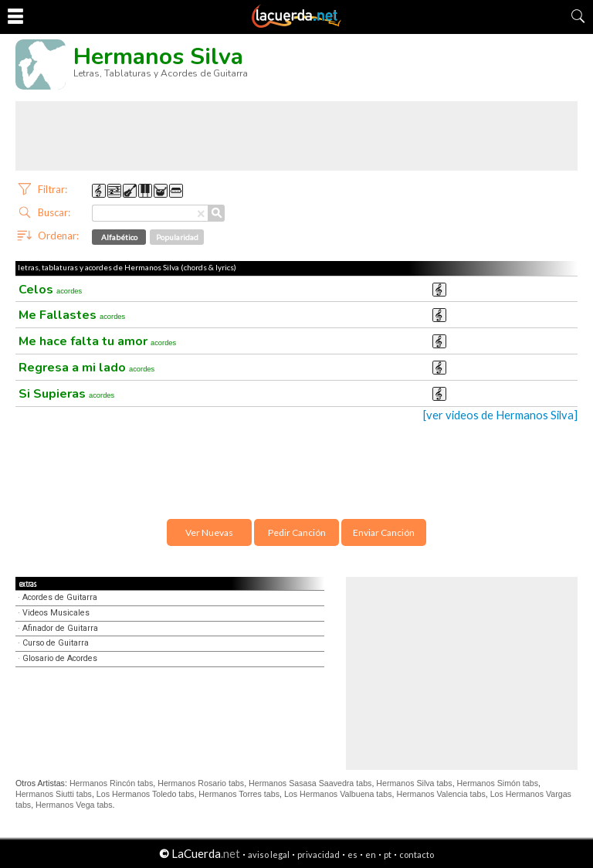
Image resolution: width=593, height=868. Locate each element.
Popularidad (177, 237)
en (371, 854)
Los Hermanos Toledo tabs (146, 794)
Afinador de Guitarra (60, 628)
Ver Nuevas (209, 532)
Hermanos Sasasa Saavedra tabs (310, 783)
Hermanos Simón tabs (498, 783)
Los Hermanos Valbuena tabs (338, 794)
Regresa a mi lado (86, 368)
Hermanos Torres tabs (239, 794)
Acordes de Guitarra (60, 597)
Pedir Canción (297, 532)
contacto (417, 854)
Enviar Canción (384, 532)
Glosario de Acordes (60, 658)
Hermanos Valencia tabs (441, 794)
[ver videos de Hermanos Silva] (500, 415)
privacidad (319, 854)
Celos (50, 290)
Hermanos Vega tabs (74, 805)
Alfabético (119, 237)
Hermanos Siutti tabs (54, 794)
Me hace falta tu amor (97, 341)
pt (388, 854)
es (352, 854)
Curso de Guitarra (56, 643)
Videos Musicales (56, 613)
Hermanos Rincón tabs (111, 783)
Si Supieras (66, 394)
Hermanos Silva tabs (414, 783)
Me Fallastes (72, 315)
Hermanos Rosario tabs (201, 783)
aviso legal (269, 854)
